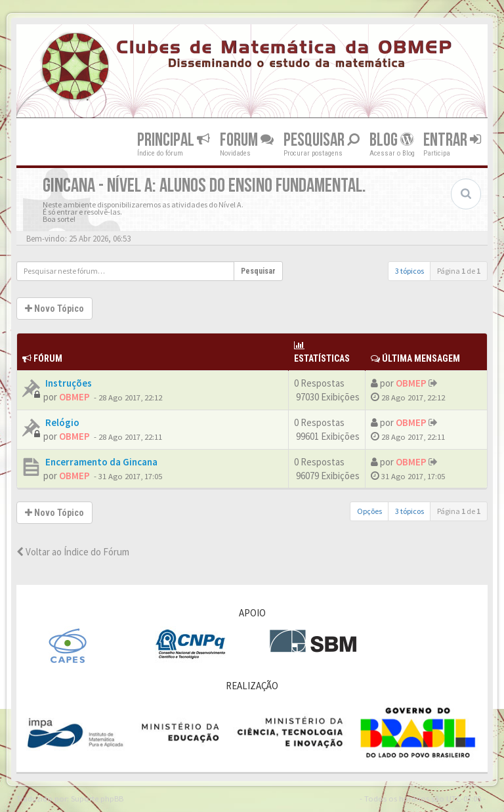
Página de (459, 271)
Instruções (68, 383)
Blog (391, 139)
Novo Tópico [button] (54, 309)
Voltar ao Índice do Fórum (73, 552)
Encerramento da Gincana (100, 462)
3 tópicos (409, 271)
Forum (247, 139)
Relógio (61, 422)
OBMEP (74, 397)
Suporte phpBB (97, 798)
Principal (174, 139)
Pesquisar (322, 139)
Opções (369, 511)
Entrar (452, 139)
